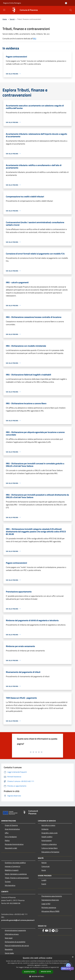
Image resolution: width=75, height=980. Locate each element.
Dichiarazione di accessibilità (15, 942)
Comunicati (46, 866)
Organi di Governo (11, 825)
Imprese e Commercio (12, 866)
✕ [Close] (72, 969)
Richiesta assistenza (49, 907)
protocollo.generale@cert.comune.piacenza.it (18, 920)
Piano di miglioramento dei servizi (17, 946)
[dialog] (37, 967)
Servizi (12, 19)
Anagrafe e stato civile (49, 833)
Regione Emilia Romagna (12, 3)
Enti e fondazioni (11, 837)
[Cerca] (71, 10)
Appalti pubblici (47, 837)
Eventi (44, 884)
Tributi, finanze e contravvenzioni (17, 878)
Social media (9, 953)
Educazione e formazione (50, 852)
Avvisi (44, 870)
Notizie (44, 863)
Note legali (9, 938)
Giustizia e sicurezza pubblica (15, 863)
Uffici (7, 833)
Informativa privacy (12, 934)
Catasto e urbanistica (49, 844)
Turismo (8, 882)
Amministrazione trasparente (15, 930)
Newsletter (9, 949)
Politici (7, 840)
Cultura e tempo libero (49, 848)
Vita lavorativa (10, 885)
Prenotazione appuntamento (52, 896)
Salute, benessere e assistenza (16, 874)
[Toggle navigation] (4, 10)
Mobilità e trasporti (12, 870)
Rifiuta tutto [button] (46, 972)
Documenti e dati (11, 848)
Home (5, 19)
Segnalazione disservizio (50, 900)
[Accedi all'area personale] (66, 3)
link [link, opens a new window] (58, 967)
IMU (35, 39)
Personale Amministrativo (14, 844)
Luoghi (44, 880)
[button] (37, 976)
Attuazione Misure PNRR (50, 911)
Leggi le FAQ (46, 904)
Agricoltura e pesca (48, 825)
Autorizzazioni (47, 840)
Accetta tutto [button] (29, 972)
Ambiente (45, 829)
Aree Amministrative (12, 829)
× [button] (73, 957)
